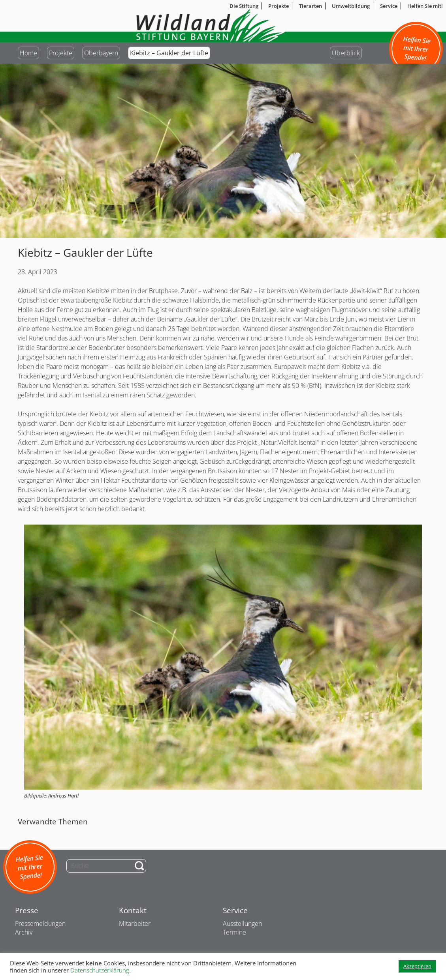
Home (28, 53)
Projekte (61, 53)
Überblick (346, 53)
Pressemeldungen (40, 924)
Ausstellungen (242, 924)
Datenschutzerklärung (100, 970)
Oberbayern (101, 53)
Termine (234, 932)
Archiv (24, 932)
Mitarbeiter (135, 924)
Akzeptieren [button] (417, 966)
